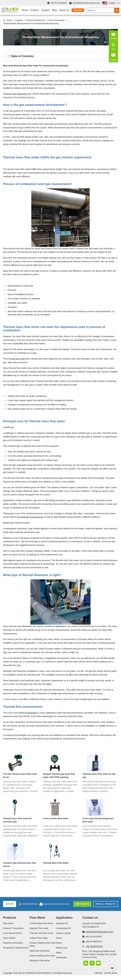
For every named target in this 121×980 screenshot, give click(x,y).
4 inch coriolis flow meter (56, 818)
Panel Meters (9, 938)
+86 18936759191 (28, 904)
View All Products (105, 904)
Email (113, 35)
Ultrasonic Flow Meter (40, 961)
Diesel (59, 938)
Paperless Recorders (13, 943)
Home (25, 10)
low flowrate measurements (30, 517)
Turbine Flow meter (39, 938)
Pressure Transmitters (13, 928)
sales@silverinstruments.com (86, 3)
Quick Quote (82, 904)
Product (35, 10)
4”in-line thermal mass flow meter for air (20, 776)
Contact (78, 10)
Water (59, 953)
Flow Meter (8, 923)
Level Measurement (12, 933)
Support (45, 10)
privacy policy (111, 973)
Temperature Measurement (16, 948)
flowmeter (32, 713)
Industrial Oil (62, 923)
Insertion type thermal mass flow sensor (20, 865)
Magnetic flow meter (39, 928)
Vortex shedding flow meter (42, 956)
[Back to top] (112, 968)
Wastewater (61, 957)
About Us (64, 10)
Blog (54, 10)
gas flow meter (18, 359)
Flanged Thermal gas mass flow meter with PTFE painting (59, 776)
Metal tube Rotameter (40, 951)
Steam (59, 943)
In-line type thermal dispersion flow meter (98, 820)
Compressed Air (64, 928)
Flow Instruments (56, 20)
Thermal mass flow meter (41, 933)
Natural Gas (62, 948)
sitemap (98, 973)
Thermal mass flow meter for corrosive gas (18, 820)
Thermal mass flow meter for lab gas (99, 776)
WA (113, 46)
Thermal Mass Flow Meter (56, 863)
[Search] (117, 10)
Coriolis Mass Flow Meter (41, 923)
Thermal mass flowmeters (16, 94)
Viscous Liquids (63, 933)
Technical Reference (35, 20)
